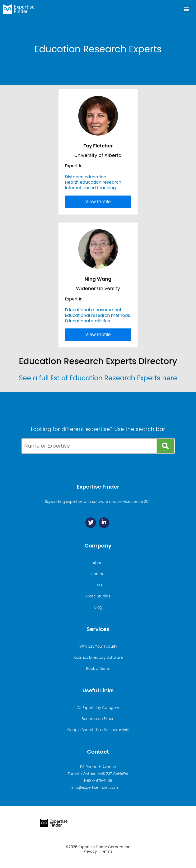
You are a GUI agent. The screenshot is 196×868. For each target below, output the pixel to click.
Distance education (86, 177)
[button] (186, 9)
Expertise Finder (98, 487)
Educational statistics (88, 321)
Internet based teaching (91, 188)
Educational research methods (98, 315)
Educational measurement (93, 310)
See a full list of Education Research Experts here (98, 378)
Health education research (93, 182)
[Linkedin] (104, 523)
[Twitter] (91, 523)
